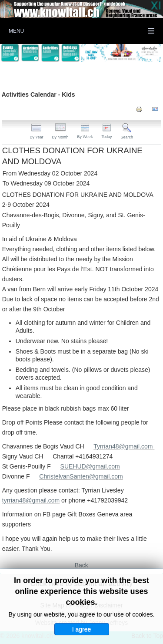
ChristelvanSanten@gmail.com (81, 476)
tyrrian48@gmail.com (31, 500)
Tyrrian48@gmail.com (123, 446)
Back (81, 565)
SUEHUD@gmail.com (90, 466)
